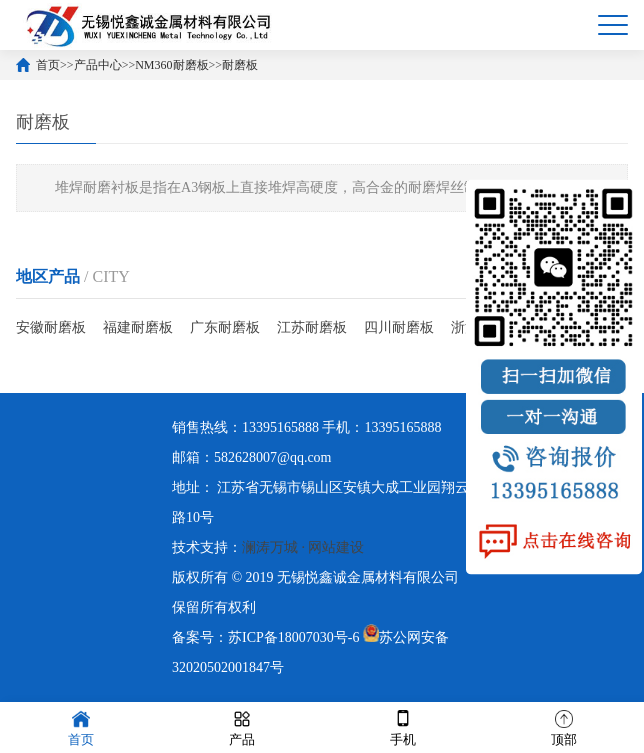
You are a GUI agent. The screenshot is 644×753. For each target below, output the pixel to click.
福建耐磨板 (138, 327)
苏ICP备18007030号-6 (293, 637)
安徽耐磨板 (51, 327)
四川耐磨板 (399, 327)
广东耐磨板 (225, 327)
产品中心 (98, 65)
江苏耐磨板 (312, 327)
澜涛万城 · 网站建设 (303, 547)
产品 (242, 726)
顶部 (564, 726)
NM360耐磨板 (171, 65)
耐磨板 (240, 65)
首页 (48, 65)
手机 (403, 726)
